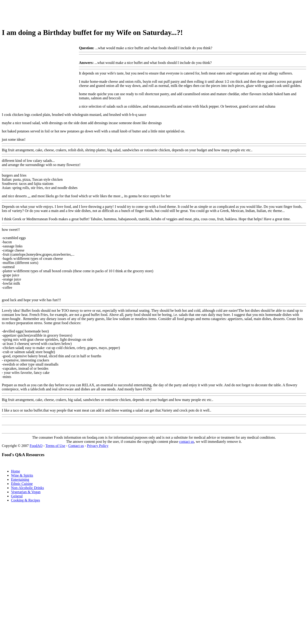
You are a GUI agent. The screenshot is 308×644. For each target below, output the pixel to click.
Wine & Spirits (22, 475)
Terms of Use (55, 446)
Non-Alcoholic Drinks (28, 488)
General (17, 496)
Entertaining (20, 479)
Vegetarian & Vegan (26, 492)
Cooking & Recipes (25, 500)
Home (15, 471)
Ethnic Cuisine (22, 484)
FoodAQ (36, 446)
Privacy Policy (98, 446)
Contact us (76, 446)
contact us (187, 442)
